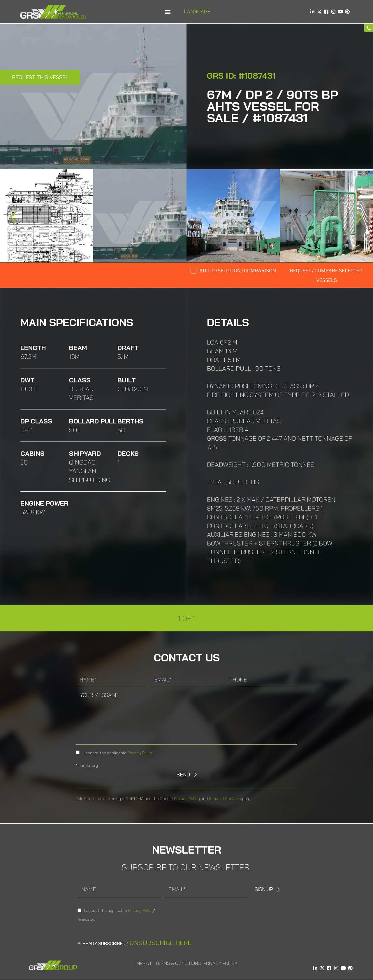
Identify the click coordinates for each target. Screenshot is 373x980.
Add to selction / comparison (238, 271)
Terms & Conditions (178, 963)
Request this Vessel (40, 77)
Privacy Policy (140, 753)
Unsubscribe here (160, 943)
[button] (167, 12)
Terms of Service (224, 799)
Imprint (144, 963)
